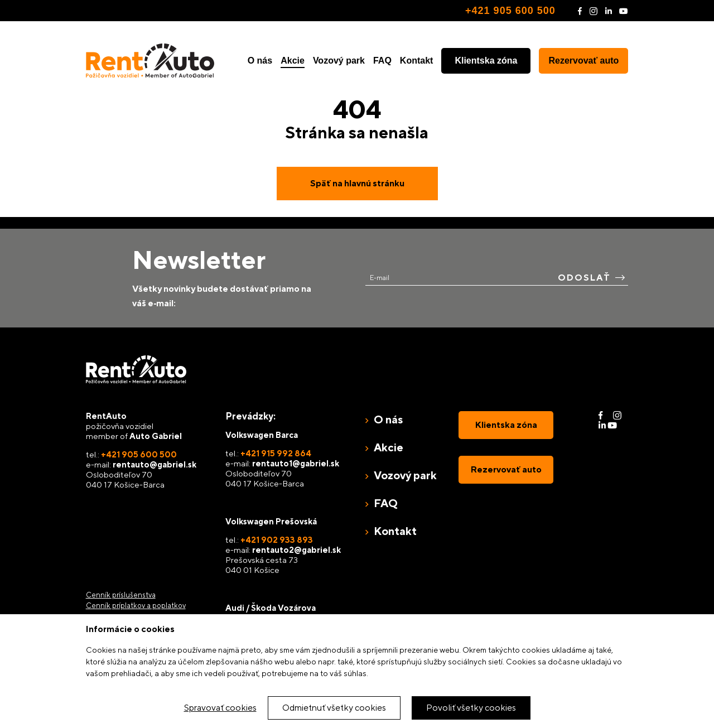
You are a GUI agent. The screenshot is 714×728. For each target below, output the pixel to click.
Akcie (293, 61)
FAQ (382, 61)
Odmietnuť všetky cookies (334, 708)
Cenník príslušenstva (121, 595)
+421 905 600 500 (510, 11)
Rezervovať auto (583, 61)
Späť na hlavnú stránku (357, 183)
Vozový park (339, 61)
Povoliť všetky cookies (471, 708)
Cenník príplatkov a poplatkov (136, 606)
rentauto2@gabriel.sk (296, 550)
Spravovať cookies (220, 708)
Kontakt (417, 61)
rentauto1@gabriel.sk (296, 463)
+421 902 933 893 (277, 540)
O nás (260, 61)
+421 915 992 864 (276, 453)
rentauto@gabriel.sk (155, 464)
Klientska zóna (486, 61)
